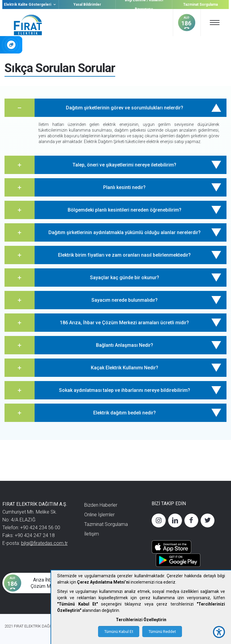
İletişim (92, 534)
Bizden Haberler (101, 505)
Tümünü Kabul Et (119, 632)
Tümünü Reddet (162, 632)
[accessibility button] (219, 632)
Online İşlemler (99, 515)
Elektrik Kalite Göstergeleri (31, 5)
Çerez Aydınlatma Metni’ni (103, 582)
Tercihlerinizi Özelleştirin (141, 620)
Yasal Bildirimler (87, 5)
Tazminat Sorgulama (200, 5)
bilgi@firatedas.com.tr (44, 543)
